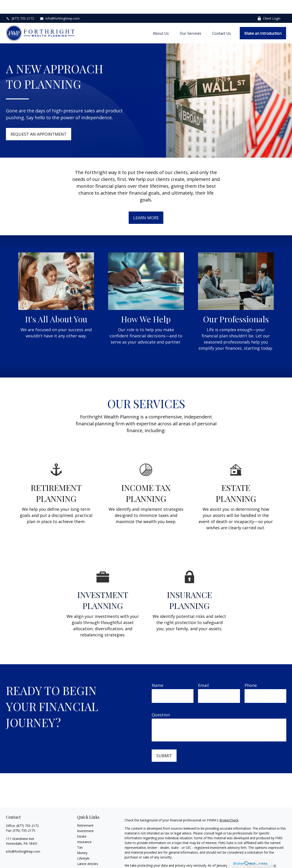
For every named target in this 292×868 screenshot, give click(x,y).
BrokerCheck (229, 806)
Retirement (85, 812)
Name (158, 672)
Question (161, 701)
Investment (85, 817)
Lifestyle (83, 845)
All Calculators (87, 861)
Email (203, 672)
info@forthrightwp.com (60, 5)
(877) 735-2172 (20, 5)
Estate (82, 823)
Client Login (269, 5)
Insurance (84, 828)
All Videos (84, 856)
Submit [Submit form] (164, 742)
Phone (251, 672)
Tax (80, 834)
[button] (161, 19)
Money (82, 839)
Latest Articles (88, 850)
